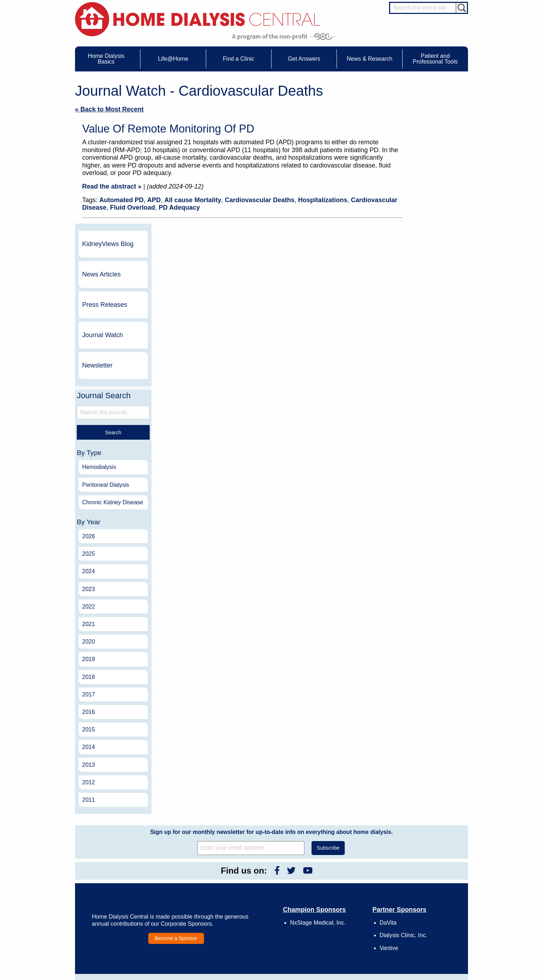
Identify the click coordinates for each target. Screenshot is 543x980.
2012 (416, 648)
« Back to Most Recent (109, 109)
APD (154, 200)
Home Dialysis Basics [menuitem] (106, 59)
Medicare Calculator (113, 907)
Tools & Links (107, 920)
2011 (416, 666)
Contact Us (336, 874)
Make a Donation (342, 900)
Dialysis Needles (187, 887)
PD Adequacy (179, 207)
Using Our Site (339, 907)
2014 (416, 613)
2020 (416, 508)
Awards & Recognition (347, 881)
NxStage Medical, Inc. (318, 789)
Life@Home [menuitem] (173, 59)
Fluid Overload (133, 207)
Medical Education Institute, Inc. (293, 977)
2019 (416, 526)
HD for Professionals (431, 935)
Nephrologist (423, 886)
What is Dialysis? (110, 887)
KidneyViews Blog (428, 103)
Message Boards (414, 864)
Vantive (389, 814)
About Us (327, 864)
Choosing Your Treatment (195, 881)
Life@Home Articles (190, 894)
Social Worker (424, 905)
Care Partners (185, 874)
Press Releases (432, 164)
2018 (416, 543)
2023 (416, 455)
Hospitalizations (323, 200)
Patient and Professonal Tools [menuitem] (435, 59)
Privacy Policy (339, 920)
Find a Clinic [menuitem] (239, 59)
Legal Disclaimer (341, 894)
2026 (416, 403)
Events (255, 874)
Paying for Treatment (114, 914)
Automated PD (121, 200)
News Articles (429, 134)
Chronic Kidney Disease (429, 365)
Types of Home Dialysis (116, 894)
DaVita (388, 789)
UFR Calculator (109, 874)
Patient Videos (185, 907)
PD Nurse (420, 892)
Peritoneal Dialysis (433, 344)
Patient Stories (185, 900)
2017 (416, 561)
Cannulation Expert (429, 879)
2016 (416, 578)
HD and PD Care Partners (427, 920)
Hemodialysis (427, 327)
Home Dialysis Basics (112, 864)
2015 (416, 596)
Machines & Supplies (114, 900)
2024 (416, 438)
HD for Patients (426, 929)
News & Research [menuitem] (369, 59)
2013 (416, 631)
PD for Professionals (431, 949)
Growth (332, 887)
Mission (333, 914)
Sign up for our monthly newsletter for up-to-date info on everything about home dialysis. (271, 698)
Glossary (334, 926)
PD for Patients (426, 942)
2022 (416, 473)
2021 (416, 491)
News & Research (261, 864)
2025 (416, 420)
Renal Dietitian (425, 899)
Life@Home (176, 864)
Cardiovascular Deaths (260, 200)
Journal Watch (430, 194)
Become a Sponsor (176, 804)
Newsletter (425, 225)
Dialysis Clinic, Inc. (403, 802)
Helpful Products (187, 914)
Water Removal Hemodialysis (122, 881)
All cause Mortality (193, 200)
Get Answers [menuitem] (304, 59)
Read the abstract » (112, 186)
